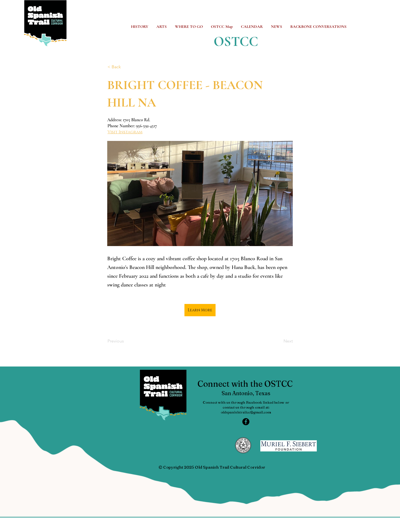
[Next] (279, 341)
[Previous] (126, 341)
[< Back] (126, 67)
